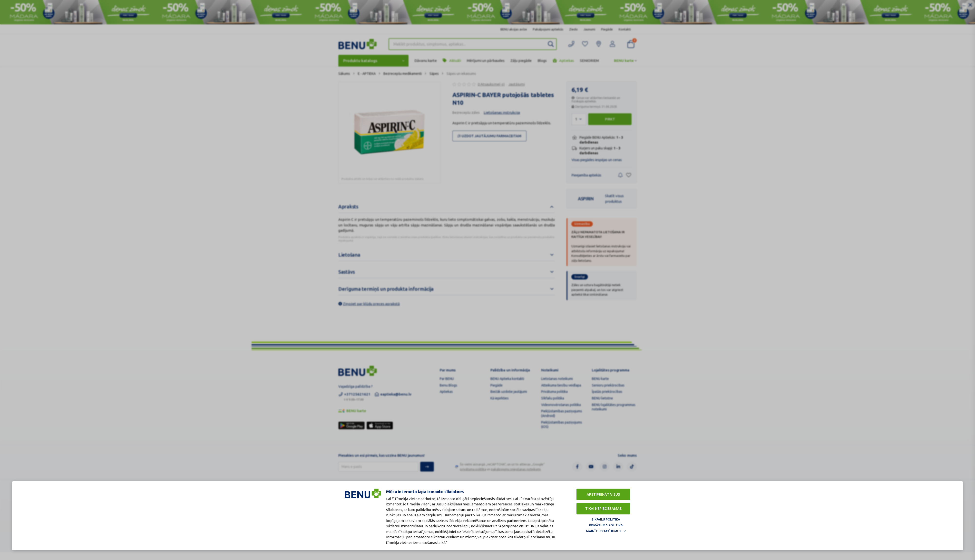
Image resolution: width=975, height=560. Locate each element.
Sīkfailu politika (606, 519)
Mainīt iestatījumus (604, 531)
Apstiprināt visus (603, 494)
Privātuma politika (606, 525)
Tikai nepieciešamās (603, 509)
